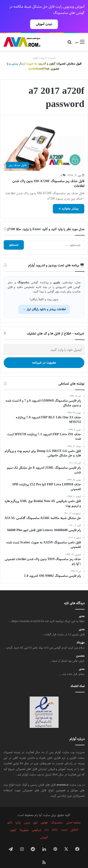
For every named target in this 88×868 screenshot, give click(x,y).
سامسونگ (57, 814)
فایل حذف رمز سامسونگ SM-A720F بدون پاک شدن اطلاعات (48, 175)
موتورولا (24, 822)
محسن (80, 648)
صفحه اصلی (73, 814)
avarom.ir (63, 777)
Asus (64, 822)
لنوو (35, 814)
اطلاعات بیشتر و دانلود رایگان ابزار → (44, 301)
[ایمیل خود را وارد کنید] (44, 342)
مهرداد (80, 634)
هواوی (44, 814)
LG (47, 822)
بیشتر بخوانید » (69, 200)
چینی (27, 814)
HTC (55, 822)
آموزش (44, 829)
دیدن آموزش (44, 24)
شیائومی (37, 822)
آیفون (13, 822)
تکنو (10, 814)
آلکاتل (74, 822)
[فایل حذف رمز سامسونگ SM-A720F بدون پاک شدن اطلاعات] (44, 140)
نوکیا (18, 814)
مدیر (82, 608)
